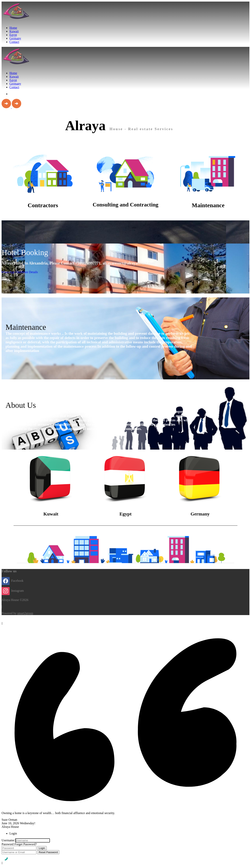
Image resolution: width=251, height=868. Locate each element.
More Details (30, 272)
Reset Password (48, 852)
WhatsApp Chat (11, 272)
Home (13, 28)
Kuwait (14, 31)
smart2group (25, 613)
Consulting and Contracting (126, 205)
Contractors (43, 205)
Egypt (13, 35)
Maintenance (208, 205)
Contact (14, 42)
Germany (15, 38)
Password (8, 844)
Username (8, 840)
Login (42, 848)
